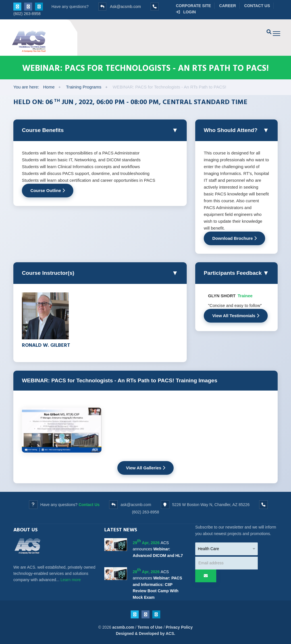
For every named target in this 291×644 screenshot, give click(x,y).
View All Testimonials (236, 316)
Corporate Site (193, 6)
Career (227, 6)
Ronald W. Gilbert (46, 345)
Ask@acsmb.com (125, 7)
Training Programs (84, 87)
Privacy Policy (179, 627)
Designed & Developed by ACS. (146, 633)
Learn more (71, 580)
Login (186, 12)
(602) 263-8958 (27, 14)
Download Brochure (234, 238)
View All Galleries (145, 468)
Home (49, 87)
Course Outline (48, 190)
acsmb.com (123, 627)
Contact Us (257, 6)
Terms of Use (150, 627)
